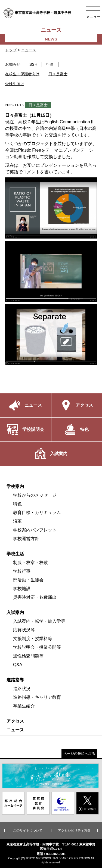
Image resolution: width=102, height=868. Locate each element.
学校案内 (15, 486)
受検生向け (15, 84)
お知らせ (13, 64)
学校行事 (22, 571)
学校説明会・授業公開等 (37, 647)
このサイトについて (28, 831)
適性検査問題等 (28, 656)
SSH (33, 64)
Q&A (18, 665)
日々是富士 (58, 74)
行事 (50, 64)
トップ (11, 50)
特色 (17, 504)
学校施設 (22, 589)
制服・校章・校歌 (30, 563)
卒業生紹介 (24, 706)
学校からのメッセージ (35, 495)
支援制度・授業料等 (33, 639)
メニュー (93, 17)
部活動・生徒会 (28, 580)
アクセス (15, 721)
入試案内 (15, 612)
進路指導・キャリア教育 (37, 697)
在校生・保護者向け (22, 74)
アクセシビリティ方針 (74, 831)
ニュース (29, 50)
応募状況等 (24, 630)
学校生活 (15, 554)
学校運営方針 (26, 539)
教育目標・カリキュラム (37, 513)
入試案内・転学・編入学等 (39, 621)
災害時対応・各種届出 (35, 597)
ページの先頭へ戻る (79, 753)
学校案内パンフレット (35, 530)
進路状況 (22, 689)
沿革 (17, 521)
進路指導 (15, 680)
